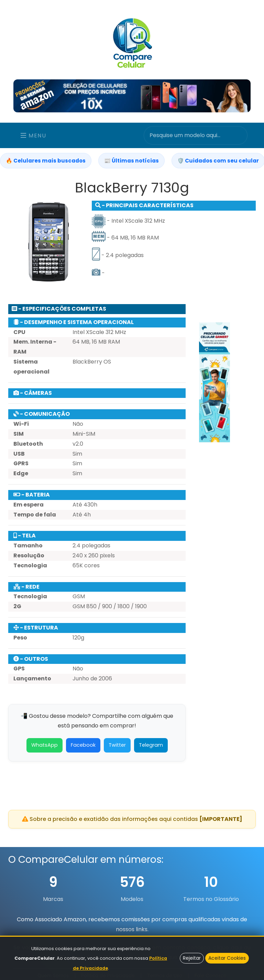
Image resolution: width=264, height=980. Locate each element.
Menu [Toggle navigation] (34, 136)
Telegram (151, 749)
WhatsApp (45, 749)
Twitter (117, 749)
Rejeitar (192, 958)
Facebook (83, 749)
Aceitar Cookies (227, 958)
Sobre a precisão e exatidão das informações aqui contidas (132, 819)
